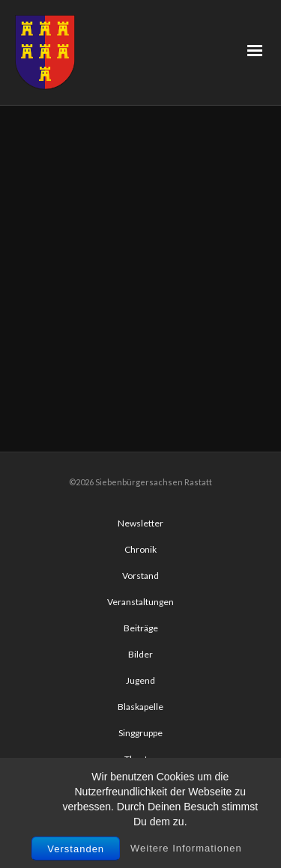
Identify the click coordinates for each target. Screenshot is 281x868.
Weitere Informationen (186, 848)
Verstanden (76, 849)
